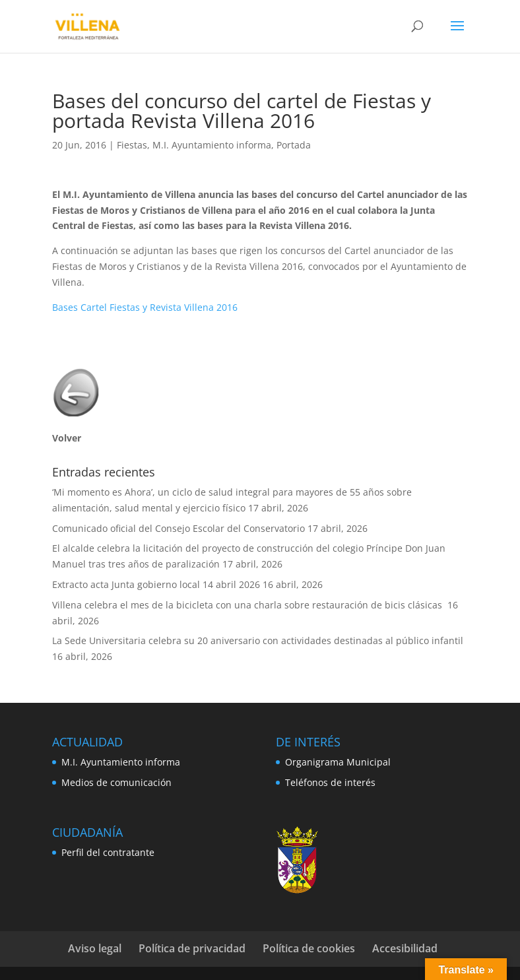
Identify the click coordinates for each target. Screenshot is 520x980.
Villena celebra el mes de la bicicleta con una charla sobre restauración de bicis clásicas (248, 605)
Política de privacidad (192, 948)
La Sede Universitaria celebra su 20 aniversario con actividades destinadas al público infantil (258, 640)
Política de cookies (309, 948)
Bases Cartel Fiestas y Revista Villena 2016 (145, 307)
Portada (294, 145)
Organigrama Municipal (338, 762)
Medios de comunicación (116, 782)
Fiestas (132, 145)
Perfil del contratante (108, 852)
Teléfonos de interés (330, 782)
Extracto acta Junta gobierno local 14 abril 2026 (156, 584)
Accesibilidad (405, 948)
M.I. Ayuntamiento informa (212, 145)
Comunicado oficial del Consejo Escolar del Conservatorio (179, 528)
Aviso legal (95, 948)
